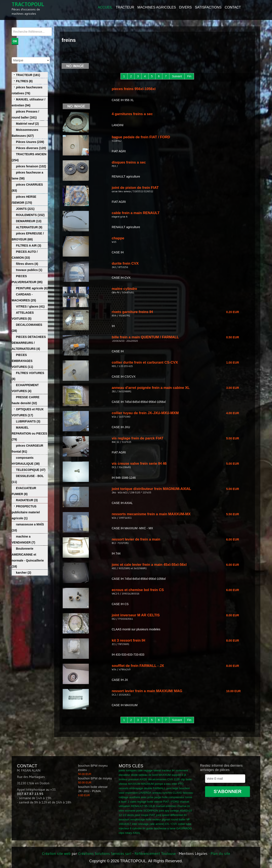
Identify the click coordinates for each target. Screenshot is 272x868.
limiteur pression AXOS (133, 779)
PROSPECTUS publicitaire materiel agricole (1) (26, 512)
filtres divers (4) (27, 264)
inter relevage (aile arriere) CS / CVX (154, 824)
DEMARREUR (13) (29, 221)
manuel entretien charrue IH (173, 806)
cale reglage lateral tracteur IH (156, 770)
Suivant (177, 76)
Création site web (56, 854)
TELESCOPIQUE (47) (31, 470)
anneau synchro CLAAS (167, 793)
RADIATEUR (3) (27, 500)
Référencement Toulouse (155, 854)
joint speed (163, 815)
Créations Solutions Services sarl (105, 854)
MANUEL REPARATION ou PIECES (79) (29, 433)
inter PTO (178, 784)
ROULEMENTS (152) (30, 215)
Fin (189, 76)
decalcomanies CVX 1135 (164, 779)
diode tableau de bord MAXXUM (151, 775)
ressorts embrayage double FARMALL (142, 788)
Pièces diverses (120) (31, 148)
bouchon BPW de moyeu (95, 778)
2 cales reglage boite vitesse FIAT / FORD (153, 802)
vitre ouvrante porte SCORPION (138, 811)
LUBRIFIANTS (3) (28, 421)
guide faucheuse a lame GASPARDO (169, 828)
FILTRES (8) (24, 81)
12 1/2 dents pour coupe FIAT (137, 815)
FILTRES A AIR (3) (29, 246)
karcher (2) (24, 573)
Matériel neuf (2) (27, 124)
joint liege (172, 788)
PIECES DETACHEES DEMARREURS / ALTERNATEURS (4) (29, 343)
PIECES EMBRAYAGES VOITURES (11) (22, 361)
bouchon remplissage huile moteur (140, 819)
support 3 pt (179, 775)
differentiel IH (178, 815)
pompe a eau (163, 784)
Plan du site (220, 854)
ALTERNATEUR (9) (29, 227)
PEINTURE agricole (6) (32, 288)
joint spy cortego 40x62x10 (175, 811)
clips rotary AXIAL (130, 833)
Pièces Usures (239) (30, 142)
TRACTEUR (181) (28, 75)
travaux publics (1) (29, 270)
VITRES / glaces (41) (30, 306)
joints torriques (128, 770)
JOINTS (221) (25, 209)
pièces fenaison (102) (31, 166)
